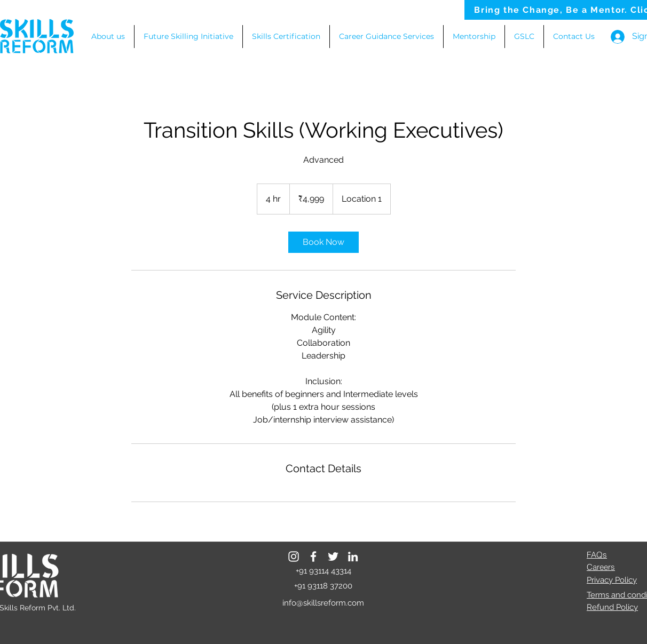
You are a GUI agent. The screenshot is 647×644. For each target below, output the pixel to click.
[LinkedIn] (353, 556)
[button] (386, 37)
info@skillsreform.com (323, 603)
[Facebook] (313, 556)
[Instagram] (294, 556)
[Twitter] (333, 556)
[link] (323, 242)
